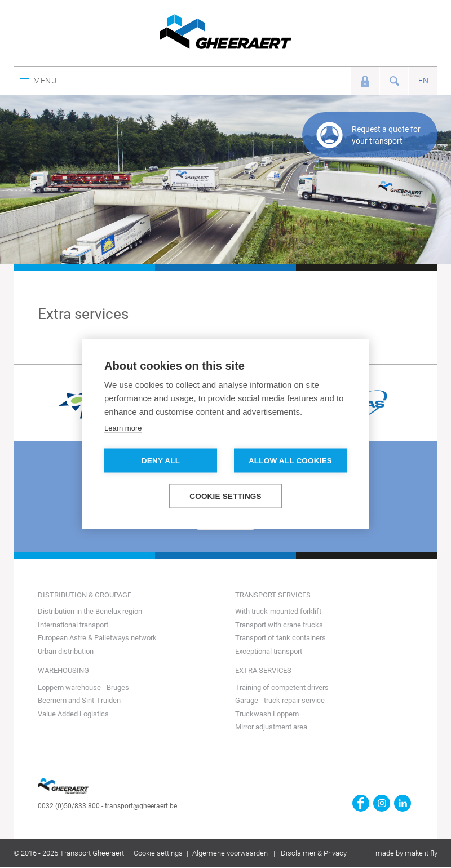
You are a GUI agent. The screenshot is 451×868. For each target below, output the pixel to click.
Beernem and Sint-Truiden (79, 700)
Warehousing (63, 670)
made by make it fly (406, 853)
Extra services (263, 670)
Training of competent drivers (282, 687)
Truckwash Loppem (267, 714)
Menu (39, 81)
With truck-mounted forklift (278, 611)
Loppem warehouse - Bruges (83, 687)
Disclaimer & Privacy (314, 853)
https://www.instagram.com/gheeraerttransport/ (382, 803)
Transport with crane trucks (279, 625)
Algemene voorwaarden (230, 853)
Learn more (123, 428)
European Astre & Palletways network (97, 638)
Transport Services (273, 595)
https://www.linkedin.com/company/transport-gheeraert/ (403, 803)
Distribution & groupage (85, 595)
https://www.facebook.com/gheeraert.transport (361, 803)
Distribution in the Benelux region (90, 611)
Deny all (161, 461)
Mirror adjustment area (271, 727)
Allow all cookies (290, 461)
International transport (73, 625)
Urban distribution (66, 651)
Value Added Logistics (73, 714)
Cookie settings (158, 853)
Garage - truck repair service (280, 700)
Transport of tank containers (280, 638)
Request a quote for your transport (386, 135)
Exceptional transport (269, 651)
